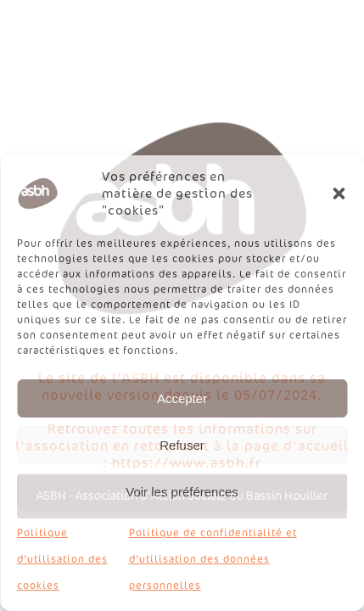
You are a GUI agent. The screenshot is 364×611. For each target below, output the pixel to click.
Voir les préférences (182, 492)
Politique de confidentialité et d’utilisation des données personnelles (213, 559)
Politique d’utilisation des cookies (62, 559)
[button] (339, 193)
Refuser (182, 445)
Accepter (182, 398)
